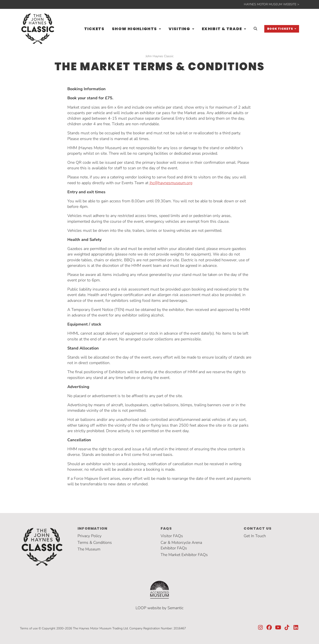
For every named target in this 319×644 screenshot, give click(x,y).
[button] (282, 29)
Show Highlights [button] (135, 29)
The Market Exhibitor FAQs (184, 555)
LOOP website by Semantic (159, 608)
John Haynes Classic (159, 56)
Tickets (94, 29)
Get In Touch (255, 536)
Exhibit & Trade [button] (222, 29)
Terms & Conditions (95, 543)
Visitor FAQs (172, 536)
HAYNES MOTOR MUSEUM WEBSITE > (271, 4)
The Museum (89, 549)
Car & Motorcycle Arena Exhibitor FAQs (181, 545)
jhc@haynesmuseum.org (171, 183)
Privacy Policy (89, 536)
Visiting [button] (180, 29)
